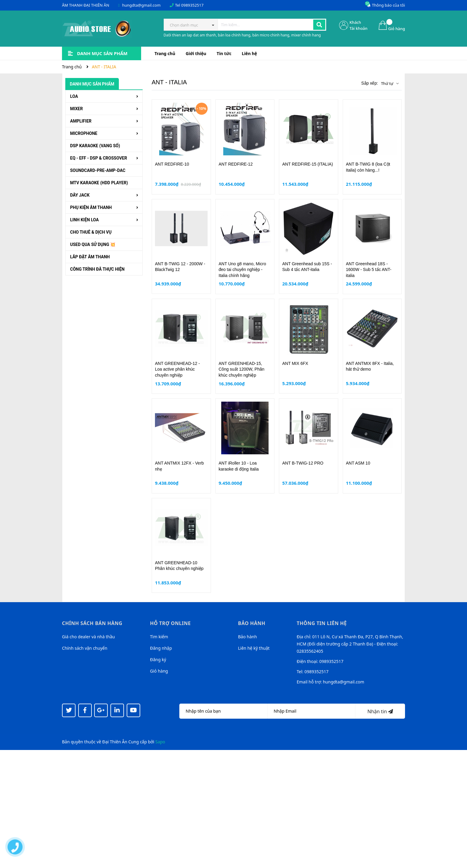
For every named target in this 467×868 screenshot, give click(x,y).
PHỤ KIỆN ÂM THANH (91, 207)
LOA (74, 96)
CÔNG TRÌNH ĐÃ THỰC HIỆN (97, 269)
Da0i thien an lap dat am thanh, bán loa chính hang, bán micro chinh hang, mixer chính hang (242, 35)
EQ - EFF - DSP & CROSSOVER (99, 158)
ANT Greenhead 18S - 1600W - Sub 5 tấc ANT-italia (369, 270)
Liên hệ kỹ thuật (254, 648)
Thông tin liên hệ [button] (322, 623)
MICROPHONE (84, 133)
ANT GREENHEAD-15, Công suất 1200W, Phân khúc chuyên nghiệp (242, 369)
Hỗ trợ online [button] (170, 623)
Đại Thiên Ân (115, 742)
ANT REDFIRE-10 (172, 164)
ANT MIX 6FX (295, 363)
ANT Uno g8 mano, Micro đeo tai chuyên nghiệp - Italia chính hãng (243, 270)
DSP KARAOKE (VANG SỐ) (95, 146)
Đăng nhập (161, 648)
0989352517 (192, 5)
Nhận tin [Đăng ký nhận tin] (380, 711)
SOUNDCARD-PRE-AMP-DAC (98, 170)
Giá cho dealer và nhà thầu (88, 637)
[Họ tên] (223, 711)
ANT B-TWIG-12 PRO (303, 463)
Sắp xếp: (370, 83)
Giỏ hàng (159, 671)
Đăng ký (158, 660)
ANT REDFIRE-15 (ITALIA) (308, 164)
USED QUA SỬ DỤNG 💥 (93, 244)
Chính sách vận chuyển (85, 648)
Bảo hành (247, 637)
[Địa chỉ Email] (312, 711)
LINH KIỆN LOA (84, 220)
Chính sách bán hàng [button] (92, 623)
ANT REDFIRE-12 (236, 164)
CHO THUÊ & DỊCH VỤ (91, 232)
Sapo (160, 742)
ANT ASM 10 (358, 463)
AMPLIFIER (81, 121)
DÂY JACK (80, 195)
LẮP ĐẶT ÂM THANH (90, 257)
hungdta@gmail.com (141, 5)
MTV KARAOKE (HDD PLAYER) (99, 183)
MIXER (76, 109)
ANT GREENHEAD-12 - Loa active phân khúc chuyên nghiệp (177, 369)
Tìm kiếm (159, 637)
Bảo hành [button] (252, 623)
